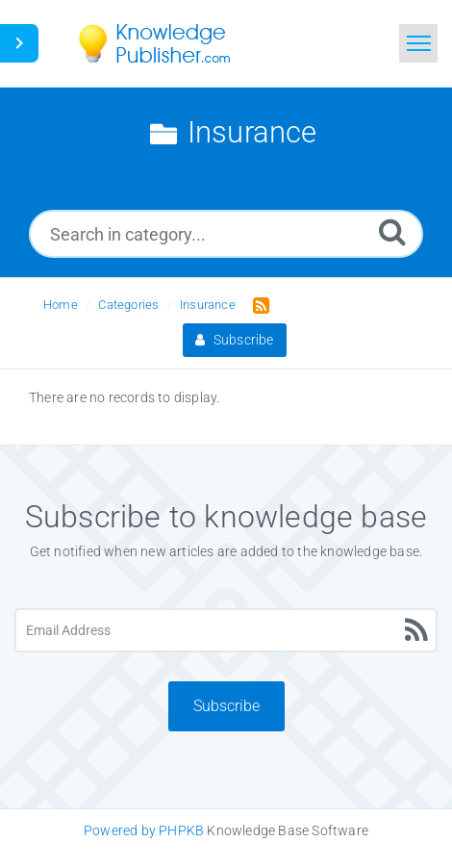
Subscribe (234, 340)
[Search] (392, 231)
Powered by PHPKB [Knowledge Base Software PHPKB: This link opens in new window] (144, 830)
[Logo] (168, 43)
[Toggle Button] (19, 43)
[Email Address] (226, 630)
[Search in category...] (226, 234)
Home (61, 305)
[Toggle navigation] (418, 43)
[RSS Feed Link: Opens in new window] (257, 304)
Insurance (208, 305)
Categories (128, 305)
